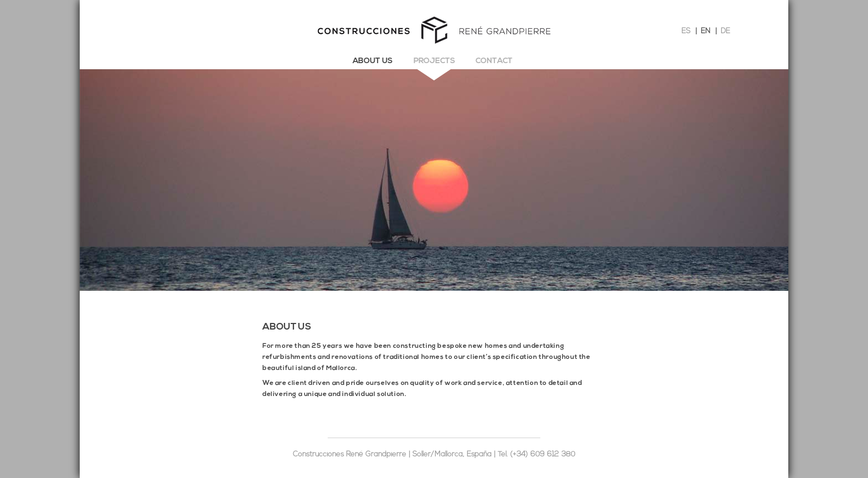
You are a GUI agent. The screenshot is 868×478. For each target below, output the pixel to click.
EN (706, 31)
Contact (494, 61)
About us (373, 61)
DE (725, 31)
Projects (434, 61)
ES (686, 31)
